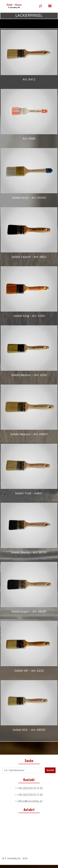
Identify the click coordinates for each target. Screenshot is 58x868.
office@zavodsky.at (30, 801)
